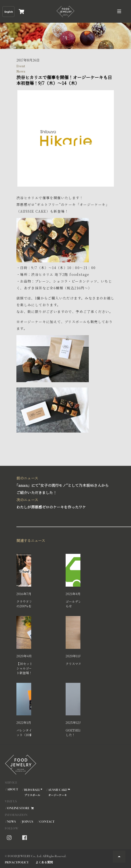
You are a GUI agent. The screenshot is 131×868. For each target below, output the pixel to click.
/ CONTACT (46, 822)
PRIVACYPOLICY (17, 863)
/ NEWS (11, 822)
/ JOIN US (27, 822)
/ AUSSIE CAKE (58, 792)
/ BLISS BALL (32, 792)
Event (21, 66)
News (21, 71)
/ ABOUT (12, 790)
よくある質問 (44, 862)
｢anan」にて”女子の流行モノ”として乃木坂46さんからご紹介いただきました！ (64, 485)
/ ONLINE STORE (20, 808)
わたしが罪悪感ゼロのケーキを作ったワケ (64, 503)
